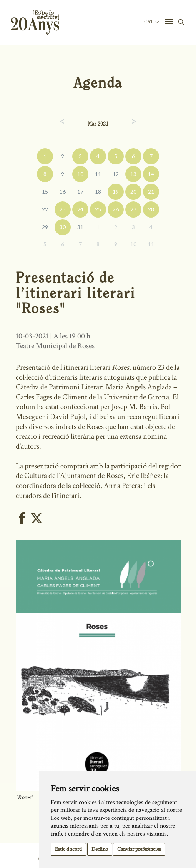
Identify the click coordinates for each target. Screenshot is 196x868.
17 (80, 192)
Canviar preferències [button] (139, 849)
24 (80, 209)
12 (116, 174)
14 (151, 174)
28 (151, 209)
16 (63, 192)
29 (45, 227)
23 (63, 209)
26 (116, 209)
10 (80, 174)
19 (116, 192)
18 (98, 192)
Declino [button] (100, 849)
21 (151, 192)
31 (80, 227)
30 (63, 227)
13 (133, 174)
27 (133, 209)
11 (98, 174)
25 (98, 209)
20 (133, 192)
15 (45, 192)
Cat (151, 22)
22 (45, 209)
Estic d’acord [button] (68, 849)
